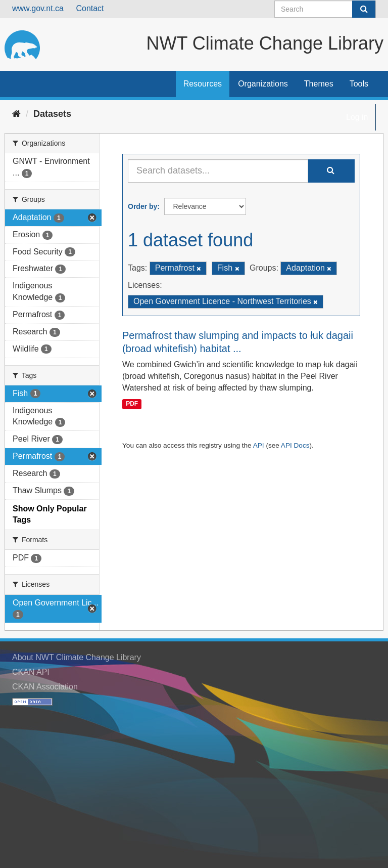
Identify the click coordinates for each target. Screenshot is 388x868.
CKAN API (31, 672)
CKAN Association (45, 687)
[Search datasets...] (218, 171)
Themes (319, 84)
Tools (359, 84)
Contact (90, 8)
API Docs (295, 445)
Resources (203, 84)
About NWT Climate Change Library (77, 657)
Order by (142, 206)
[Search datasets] (325, 9)
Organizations (263, 84)
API (259, 445)
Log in (357, 117)
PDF (132, 404)
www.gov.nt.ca (38, 8)
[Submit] (364, 9)
